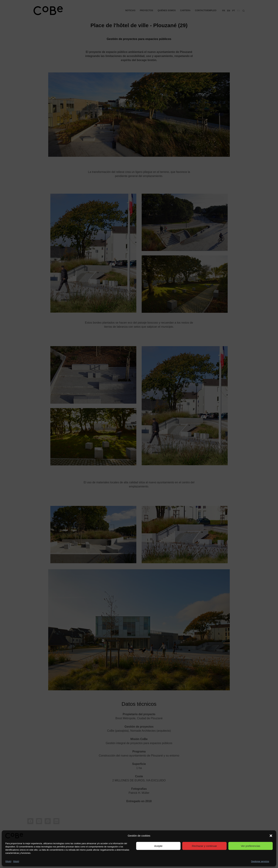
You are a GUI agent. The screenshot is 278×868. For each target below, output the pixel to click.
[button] (271, 836)
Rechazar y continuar (204, 846)
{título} (8, 861)
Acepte (158, 846)
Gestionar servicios (260, 861)
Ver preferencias (250, 846)
